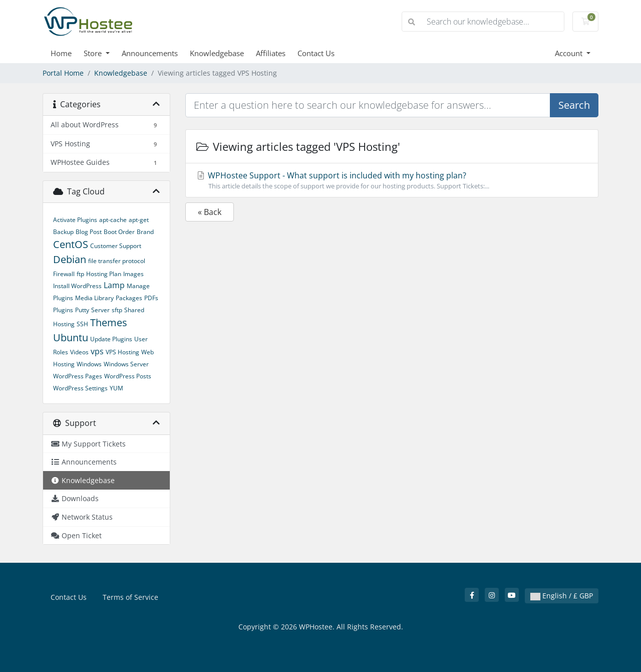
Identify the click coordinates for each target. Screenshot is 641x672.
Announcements (150, 53)
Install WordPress (77, 286)
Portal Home (63, 73)
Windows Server (126, 364)
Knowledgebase (217, 53)
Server (100, 310)
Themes (109, 322)
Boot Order (119, 232)
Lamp (114, 285)
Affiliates (271, 53)
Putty (82, 310)
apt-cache (113, 220)
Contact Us (316, 53)
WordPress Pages (78, 376)
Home (61, 53)
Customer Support (116, 246)
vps (97, 351)
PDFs (151, 298)
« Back (210, 212)
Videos (79, 352)
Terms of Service (130, 597)
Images (133, 274)
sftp (117, 310)
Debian (70, 259)
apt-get (139, 220)
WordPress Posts (128, 376)
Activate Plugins (75, 220)
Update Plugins (111, 339)
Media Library (94, 298)
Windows (89, 364)
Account (570, 53)
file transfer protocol (117, 261)
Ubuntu (71, 338)
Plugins (63, 310)
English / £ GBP (562, 596)
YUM (116, 388)
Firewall (64, 274)
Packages (129, 298)
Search (574, 105)
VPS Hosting (122, 352)
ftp (80, 274)
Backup (63, 232)
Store (94, 53)
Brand (145, 232)
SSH (82, 324)
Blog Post (89, 232)
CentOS (71, 244)
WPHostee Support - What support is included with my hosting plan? (392, 180)
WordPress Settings (80, 388)
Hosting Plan (104, 274)
